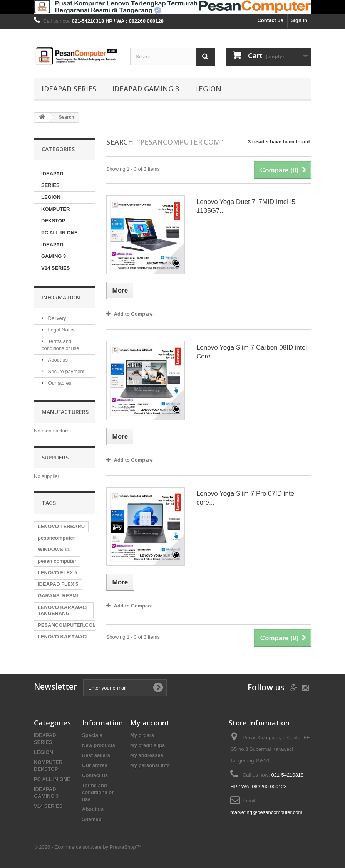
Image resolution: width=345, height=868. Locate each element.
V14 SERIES (55, 268)
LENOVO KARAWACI (63, 637)
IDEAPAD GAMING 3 (146, 89)
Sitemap (92, 819)
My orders (142, 735)
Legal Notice (61, 330)
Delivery (56, 318)
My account (150, 723)
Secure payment (65, 371)
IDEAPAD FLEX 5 (58, 584)
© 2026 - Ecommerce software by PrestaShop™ (87, 847)
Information (61, 297)
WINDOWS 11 (54, 549)
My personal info (150, 765)
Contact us (270, 20)
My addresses (147, 755)
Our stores (59, 383)
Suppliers (55, 457)
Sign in (299, 20)
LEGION (208, 89)
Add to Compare (133, 314)
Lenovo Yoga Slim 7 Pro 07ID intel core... (246, 498)
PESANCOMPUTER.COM (67, 625)
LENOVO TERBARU (61, 526)
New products (99, 745)
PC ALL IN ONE (59, 233)
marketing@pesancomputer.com (266, 812)
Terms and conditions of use (98, 792)
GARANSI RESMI (58, 596)
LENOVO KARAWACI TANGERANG (63, 610)
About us (57, 360)
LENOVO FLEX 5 (58, 573)
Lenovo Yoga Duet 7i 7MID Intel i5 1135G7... (246, 206)
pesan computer (57, 561)
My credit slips (147, 745)
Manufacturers (65, 412)
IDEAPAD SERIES (69, 89)
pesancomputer (56, 538)
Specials (92, 735)
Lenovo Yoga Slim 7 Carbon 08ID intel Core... (252, 352)
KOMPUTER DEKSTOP (55, 215)
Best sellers (96, 755)
